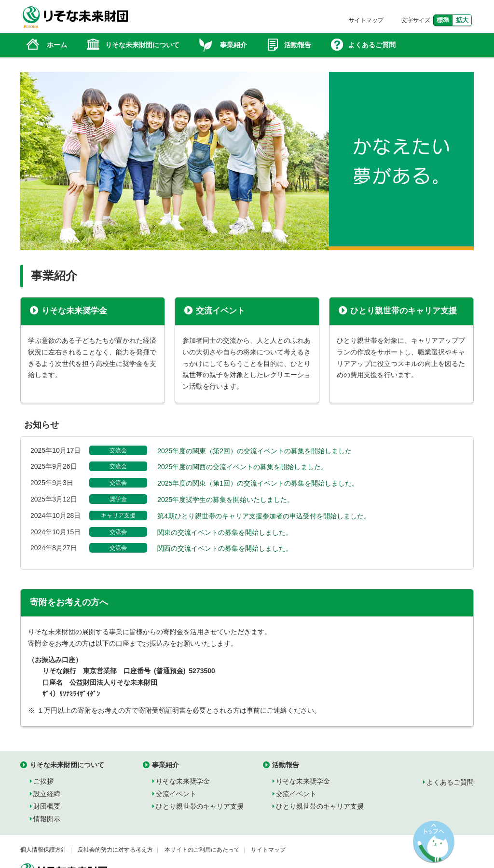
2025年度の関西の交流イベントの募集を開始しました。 (242, 467)
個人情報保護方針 (43, 850)
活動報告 (286, 765)
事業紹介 (165, 765)
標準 (443, 20)
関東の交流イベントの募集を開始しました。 (225, 532)
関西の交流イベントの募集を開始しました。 (225, 548)
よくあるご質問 (450, 782)
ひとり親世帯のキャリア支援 (404, 311)
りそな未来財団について (67, 765)
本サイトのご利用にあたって (202, 850)
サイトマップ (366, 20)
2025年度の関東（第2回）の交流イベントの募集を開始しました (254, 451)
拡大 (462, 20)
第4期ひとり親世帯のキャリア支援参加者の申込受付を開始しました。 (264, 516)
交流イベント (220, 311)
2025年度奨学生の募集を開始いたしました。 (226, 500)
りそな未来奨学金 (74, 311)
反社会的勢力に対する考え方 (115, 850)
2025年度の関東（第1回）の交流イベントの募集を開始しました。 (258, 483)
